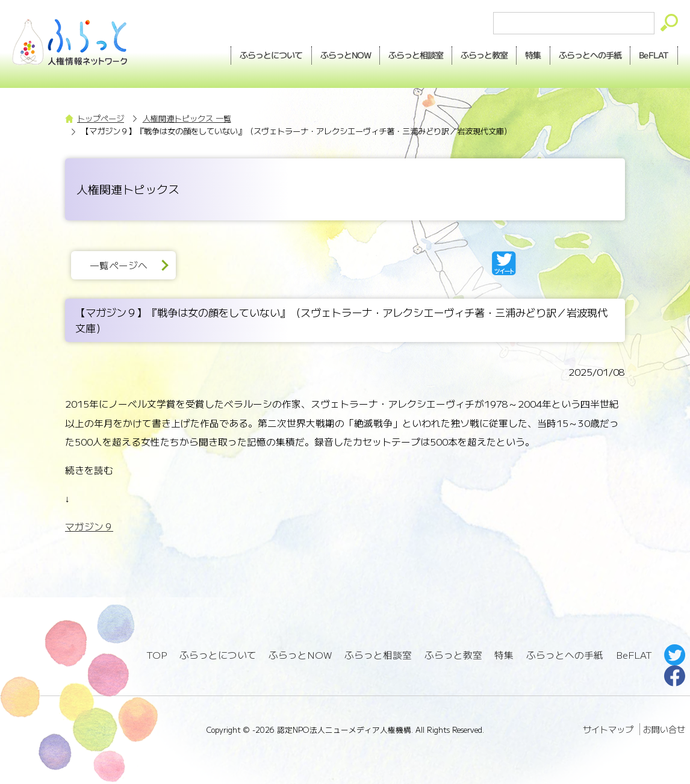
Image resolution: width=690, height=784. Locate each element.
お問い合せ (664, 729)
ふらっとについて (272, 55)
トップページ (101, 118)
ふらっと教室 (453, 655)
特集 (533, 55)
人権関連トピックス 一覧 (187, 118)
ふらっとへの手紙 (565, 655)
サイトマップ (608, 729)
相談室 (416, 55)
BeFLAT (654, 55)
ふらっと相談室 (378, 655)
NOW (346, 55)
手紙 (590, 55)
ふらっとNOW (300, 655)
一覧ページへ (119, 265)
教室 (484, 55)
